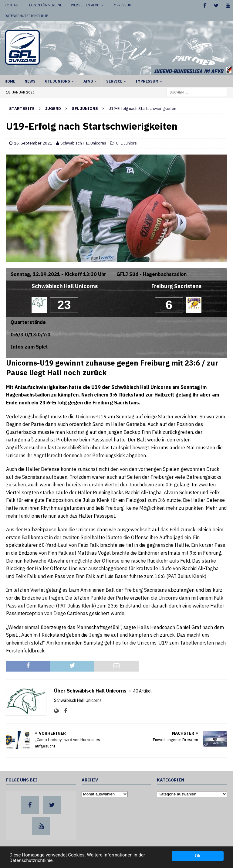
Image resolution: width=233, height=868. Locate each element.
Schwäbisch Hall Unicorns (83, 143)
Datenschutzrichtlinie (26, 16)
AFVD (88, 81)
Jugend (53, 109)
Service (114, 81)
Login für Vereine (46, 5)
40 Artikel (142, 691)
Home (10, 81)
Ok (198, 856)
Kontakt (12, 5)
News (30, 81)
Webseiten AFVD (85, 5)
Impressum (122, 5)
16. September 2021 (33, 143)
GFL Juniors (57, 81)
